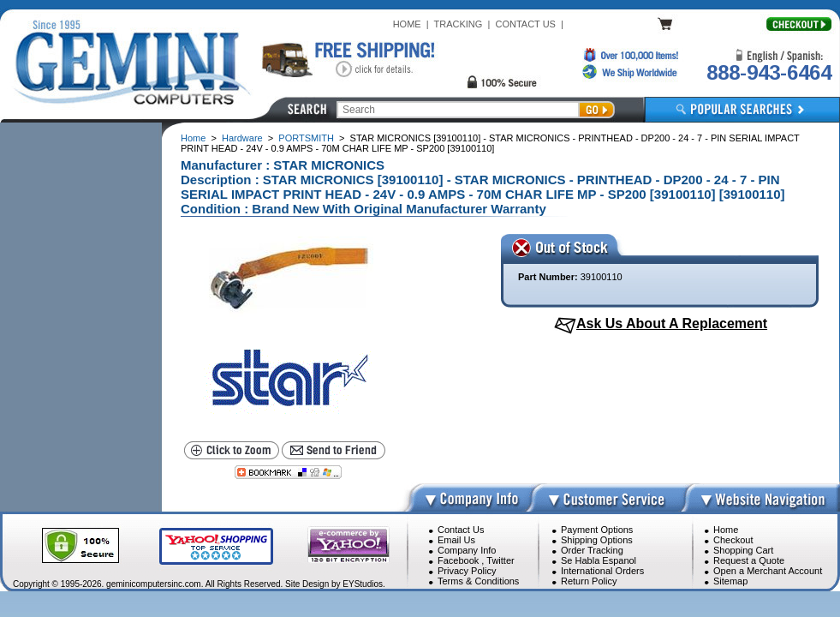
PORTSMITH (306, 138)
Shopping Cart (743, 550)
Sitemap (730, 581)
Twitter (500, 560)
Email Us (456, 540)
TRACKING (459, 24)
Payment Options (597, 530)
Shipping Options (597, 540)
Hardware (242, 138)
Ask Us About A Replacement (672, 323)
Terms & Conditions (478, 581)
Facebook (458, 560)
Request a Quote (749, 560)
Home (193, 138)
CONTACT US (525, 24)
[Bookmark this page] (288, 472)
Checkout (733, 540)
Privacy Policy (467, 571)
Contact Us (461, 530)
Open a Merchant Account (768, 571)
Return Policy (589, 581)
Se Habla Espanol (599, 560)
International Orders (602, 571)
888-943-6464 (769, 72)
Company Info (467, 550)
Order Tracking (592, 550)
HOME (407, 24)
